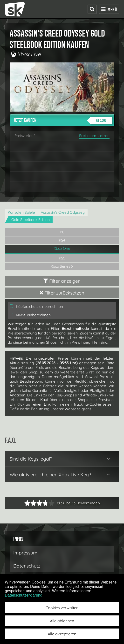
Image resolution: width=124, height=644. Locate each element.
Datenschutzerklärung (24, 595)
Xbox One (62, 248)
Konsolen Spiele (21, 212)
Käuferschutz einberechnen (36, 307)
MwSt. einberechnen (30, 315)
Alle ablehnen (62, 621)
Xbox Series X (62, 266)
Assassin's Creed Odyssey (63, 212)
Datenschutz (27, 566)
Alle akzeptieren (62, 634)
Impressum (25, 553)
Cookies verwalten (62, 608)
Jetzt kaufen (63, 121)
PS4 (62, 240)
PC (62, 232)
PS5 (62, 258)
